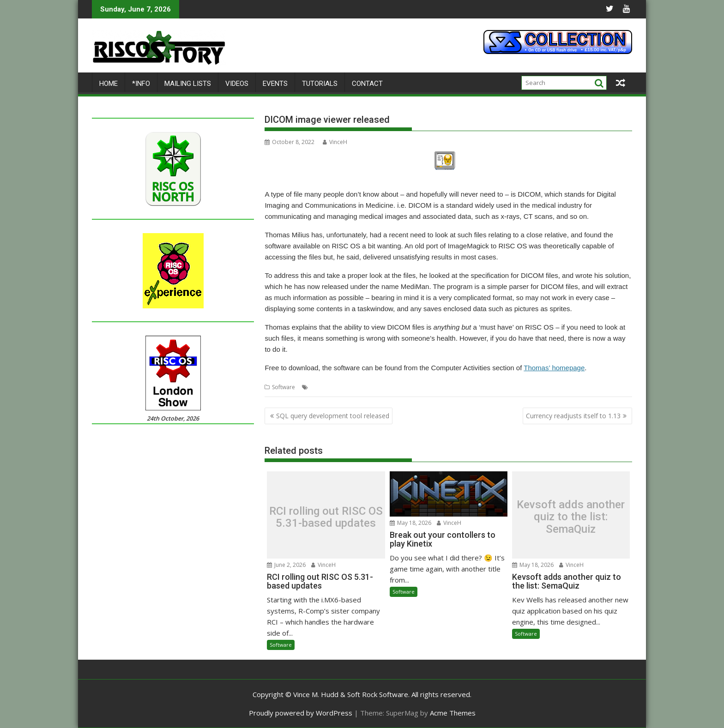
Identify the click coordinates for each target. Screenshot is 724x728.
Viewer (434, 387)
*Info (141, 84)
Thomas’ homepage (554, 368)
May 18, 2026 (410, 523)
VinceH (335, 142)
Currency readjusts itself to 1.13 (573, 416)
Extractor (344, 387)
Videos (237, 84)
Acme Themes (453, 713)
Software (284, 387)
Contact (367, 84)
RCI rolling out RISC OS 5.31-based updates (326, 517)
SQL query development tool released (333, 416)
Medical (370, 387)
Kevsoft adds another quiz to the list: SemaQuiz (571, 517)
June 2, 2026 (286, 564)
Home (109, 84)
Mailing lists (188, 84)
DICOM (320, 387)
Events (275, 84)
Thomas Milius (402, 387)
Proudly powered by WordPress (301, 713)
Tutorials (320, 84)
